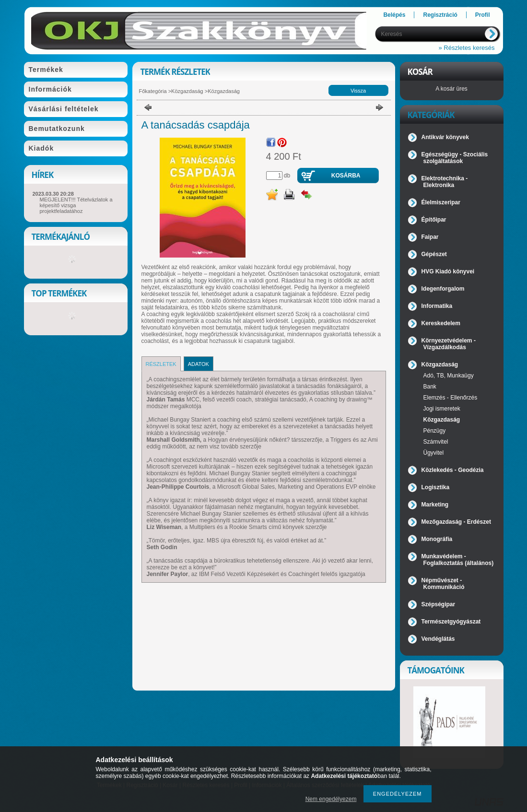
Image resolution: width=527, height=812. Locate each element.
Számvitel (436, 442)
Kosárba (346, 176)
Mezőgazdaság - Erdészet (456, 522)
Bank (430, 387)
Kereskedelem (441, 323)
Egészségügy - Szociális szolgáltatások (455, 158)
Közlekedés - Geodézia (453, 470)
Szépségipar (439, 604)
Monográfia (437, 539)
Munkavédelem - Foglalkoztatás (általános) (458, 560)
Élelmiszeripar (441, 202)
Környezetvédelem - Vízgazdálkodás (449, 344)
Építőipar (434, 220)
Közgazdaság (187, 91)
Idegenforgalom (443, 289)
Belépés (394, 15)
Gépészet (434, 254)
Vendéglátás (438, 639)
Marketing (435, 505)
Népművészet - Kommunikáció (443, 584)
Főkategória (153, 91)
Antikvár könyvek (445, 137)
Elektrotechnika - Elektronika (445, 182)
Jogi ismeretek (442, 409)
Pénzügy (435, 431)
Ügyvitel (434, 453)
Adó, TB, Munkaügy (449, 376)
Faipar (430, 237)
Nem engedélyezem (331, 799)
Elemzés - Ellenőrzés (451, 398)
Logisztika (436, 487)
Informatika (437, 306)
